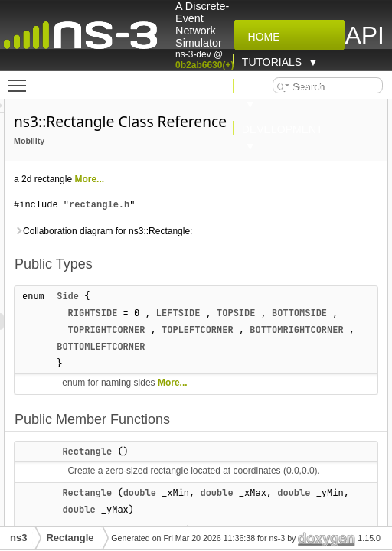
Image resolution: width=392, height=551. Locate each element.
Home (261, 37)
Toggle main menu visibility (21, 79)
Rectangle (183, 468)
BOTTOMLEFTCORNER (307, 364)
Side (163, 296)
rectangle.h (195, 205)
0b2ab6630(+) (204, 65)
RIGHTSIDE (189, 313)
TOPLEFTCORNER (293, 347)
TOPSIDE (332, 313)
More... (185, 179)
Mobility (125, 141)
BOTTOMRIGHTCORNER (199, 364)
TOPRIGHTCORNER (203, 347)
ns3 (18, 538)
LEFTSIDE (274, 313)
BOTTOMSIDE (180, 330)
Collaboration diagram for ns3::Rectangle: (199, 231)
